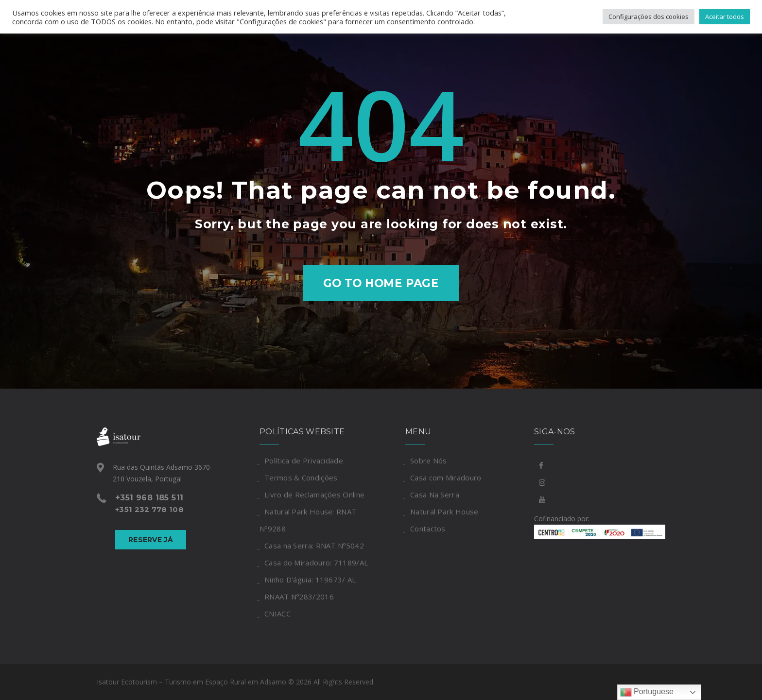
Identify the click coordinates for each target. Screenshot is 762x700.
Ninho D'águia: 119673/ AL (310, 580)
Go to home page (381, 283)
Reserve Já (151, 540)
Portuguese (647, 692)
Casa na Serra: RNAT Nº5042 (314, 546)
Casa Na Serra (435, 495)
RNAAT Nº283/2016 (299, 597)
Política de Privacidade (304, 461)
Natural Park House (444, 512)
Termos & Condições (301, 478)
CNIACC (277, 614)
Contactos (428, 529)
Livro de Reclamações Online (314, 495)
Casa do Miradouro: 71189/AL (316, 563)
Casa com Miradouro (446, 478)
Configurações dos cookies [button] (649, 17)
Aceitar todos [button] (725, 17)
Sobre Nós (429, 461)
